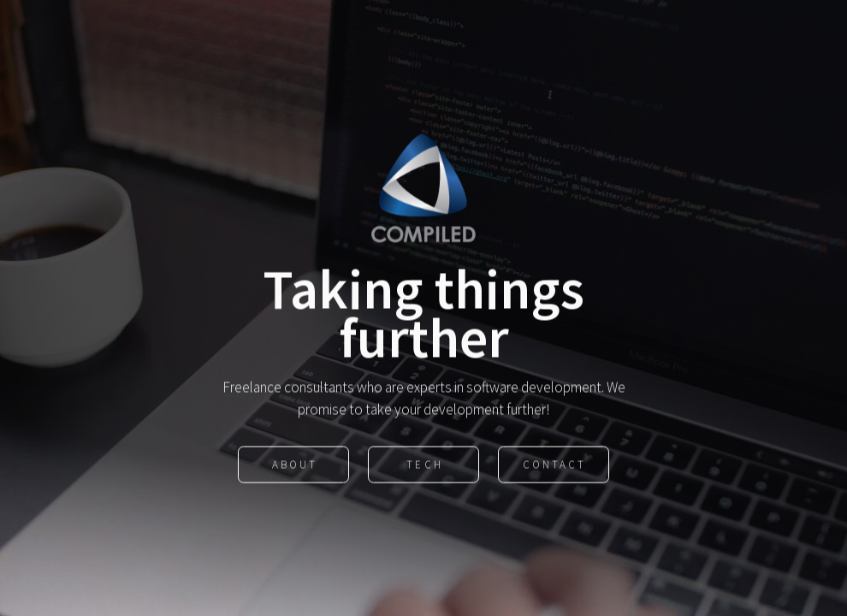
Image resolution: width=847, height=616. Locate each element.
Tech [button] (424, 465)
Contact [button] (554, 465)
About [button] (295, 465)
